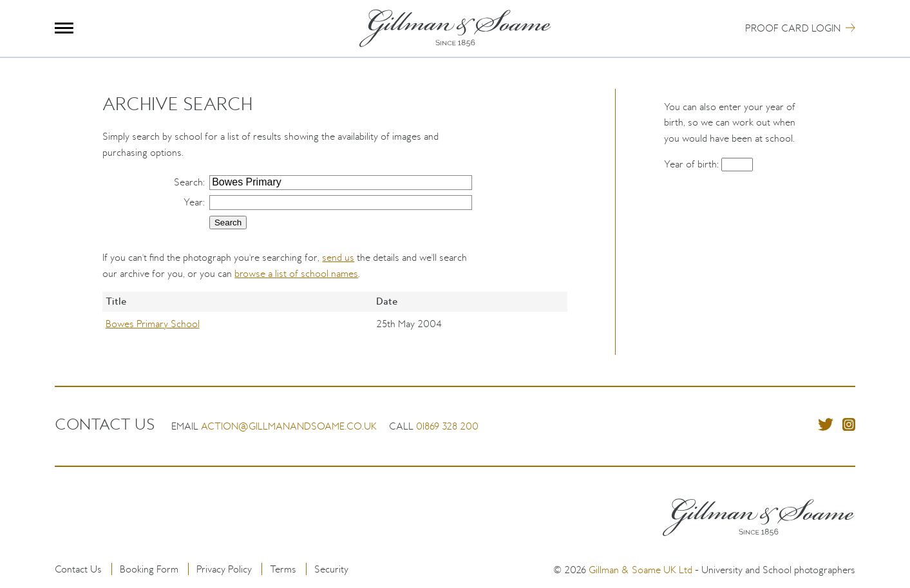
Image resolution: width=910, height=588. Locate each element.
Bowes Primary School (153, 324)
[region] (335, 323)
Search (188, 182)
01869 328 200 (447, 426)
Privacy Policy (224, 569)
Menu (64, 28)
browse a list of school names (296, 273)
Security (331, 569)
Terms (283, 569)
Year (193, 202)
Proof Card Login (793, 28)
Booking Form (149, 569)
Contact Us (78, 569)
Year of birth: (693, 164)
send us (338, 257)
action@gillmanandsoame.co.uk (289, 426)
